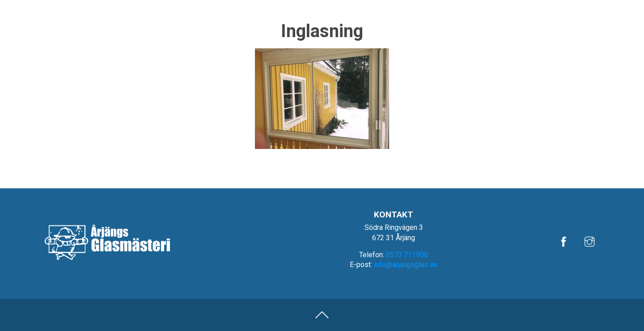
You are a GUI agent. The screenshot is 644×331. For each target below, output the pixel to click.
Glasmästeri (527, 30)
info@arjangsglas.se (406, 265)
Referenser (533, 7)
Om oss (571, 7)
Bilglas (475, 30)
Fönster (582, 30)
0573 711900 (407, 255)
